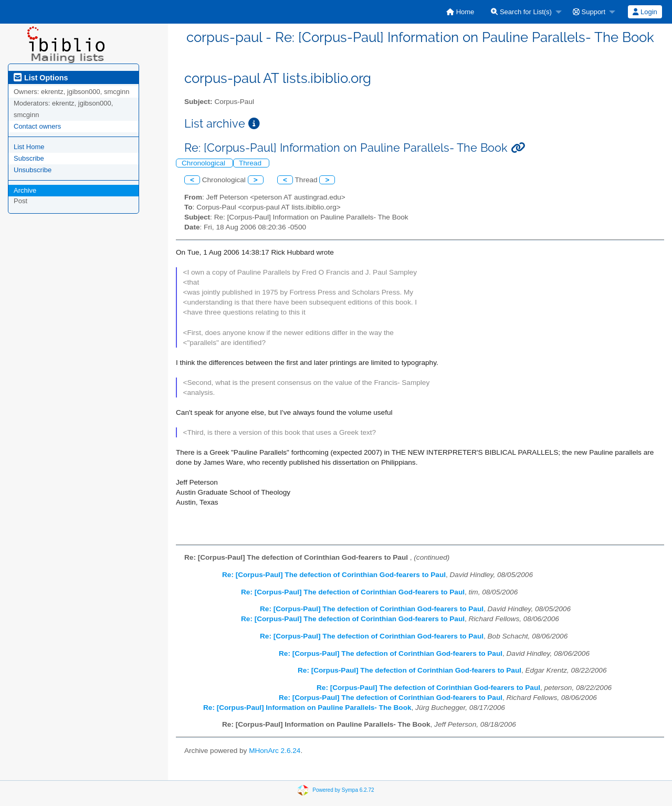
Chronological (204, 163)
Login (645, 12)
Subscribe (29, 158)
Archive (25, 190)
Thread (251, 163)
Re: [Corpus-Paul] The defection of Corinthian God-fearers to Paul (334, 575)
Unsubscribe (33, 170)
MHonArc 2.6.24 (275, 751)
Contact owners (37, 126)
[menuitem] (460, 12)
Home (460, 12)
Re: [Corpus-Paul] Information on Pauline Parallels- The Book (307, 708)
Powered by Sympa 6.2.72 (343, 790)
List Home (29, 147)
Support (589, 12)
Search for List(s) (521, 12)
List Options (41, 78)
